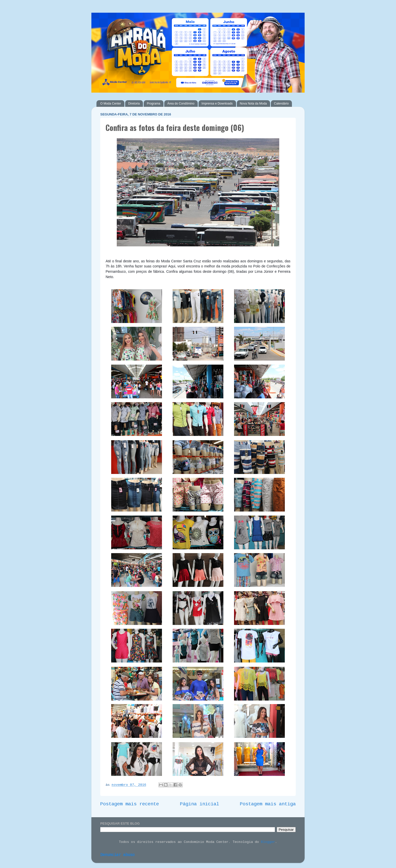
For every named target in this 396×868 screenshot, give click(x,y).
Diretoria (134, 104)
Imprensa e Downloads (217, 104)
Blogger (268, 842)
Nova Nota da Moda (253, 104)
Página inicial (200, 804)
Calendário (281, 104)
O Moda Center (111, 104)
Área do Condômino (181, 104)
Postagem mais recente (130, 804)
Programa (153, 104)
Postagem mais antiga (268, 804)
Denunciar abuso (117, 855)
